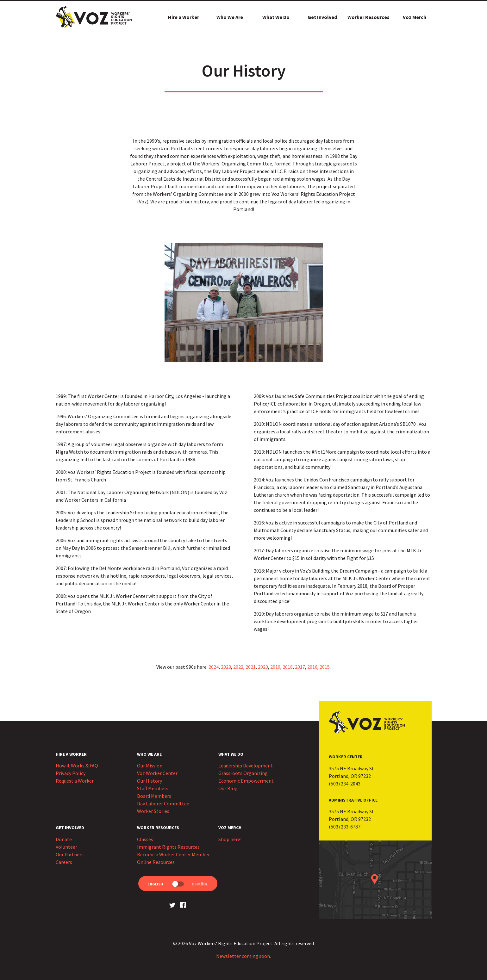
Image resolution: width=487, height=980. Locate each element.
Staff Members (153, 788)
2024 (214, 667)
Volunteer (66, 847)
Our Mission (150, 766)
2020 (263, 667)
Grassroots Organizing (243, 773)
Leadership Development (246, 766)
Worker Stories (153, 811)
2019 (275, 667)
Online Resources (156, 862)
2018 (288, 667)
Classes (145, 839)
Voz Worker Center (157, 773)
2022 (238, 667)
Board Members (154, 796)
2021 (251, 667)
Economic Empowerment (246, 781)
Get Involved (322, 17)
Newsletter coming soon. (243, 956)
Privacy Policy (71, 773)
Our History (150, 781)
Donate (64, 839)
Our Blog (228, 788)
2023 (226, 667)
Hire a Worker (184, 17)
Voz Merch (415, 17)
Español (200, 884)
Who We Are (230, 17)
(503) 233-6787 (345, 827)
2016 (312, 667)
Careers (64, 862)
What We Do (276, 17)
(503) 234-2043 (345, 784)
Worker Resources (368, 17)
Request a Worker (75, 781)
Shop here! (230, 839)
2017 (300, 667)
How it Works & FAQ (77, 766)
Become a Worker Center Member (173, 854)
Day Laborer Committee (163, 803)
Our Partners (70, 854)
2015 (325, 667)
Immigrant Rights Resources (168, 847)
